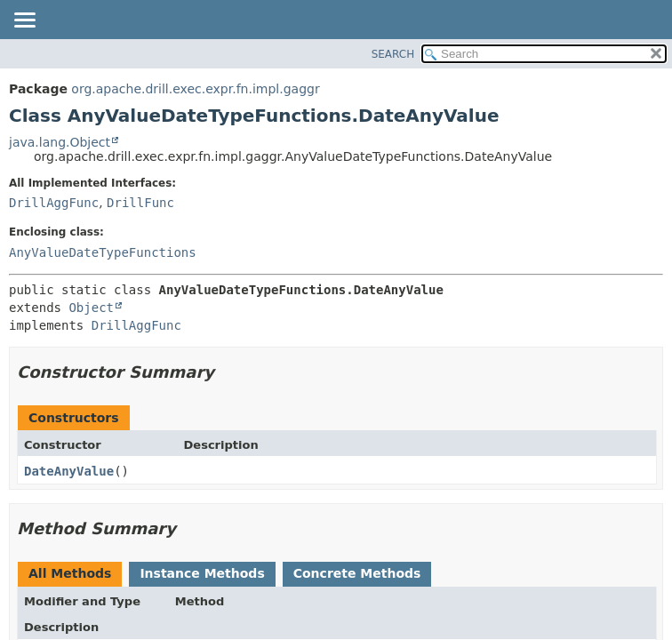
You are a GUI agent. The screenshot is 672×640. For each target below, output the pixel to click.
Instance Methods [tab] (202, 573)
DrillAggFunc (54, 203)
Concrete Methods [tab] (357, 573)
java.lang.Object (60, 142)
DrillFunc (140, 203)
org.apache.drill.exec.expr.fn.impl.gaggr (195, 89)
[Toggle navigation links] (24, 21)
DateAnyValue (69, 471)
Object (91, 308)
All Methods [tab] (70, 573)
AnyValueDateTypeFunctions (103, 252)
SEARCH (393, 54)
